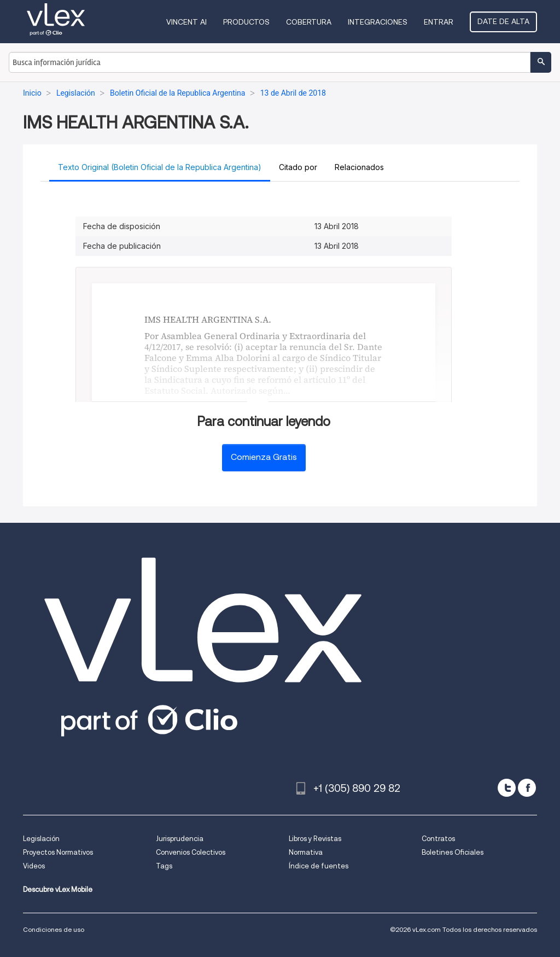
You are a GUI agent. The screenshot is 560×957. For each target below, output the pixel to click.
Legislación (41, 839)
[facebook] (527, 788)
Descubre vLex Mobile (58, 889)
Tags (164, 866)
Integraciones (378, 22)
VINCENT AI (186, 22)
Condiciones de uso (54, 929)
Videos (34, 866)
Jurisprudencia (180, 839)
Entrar (439, 22)
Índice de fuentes (319, 866)
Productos (246, 22)
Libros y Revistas (315, 839)
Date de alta (503, 21)
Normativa (306, 852)
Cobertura (309, 22)
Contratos (438, 839)
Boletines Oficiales (453, 852)
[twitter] (507, 788)
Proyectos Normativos (58, 852)
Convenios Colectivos (191, 852)
